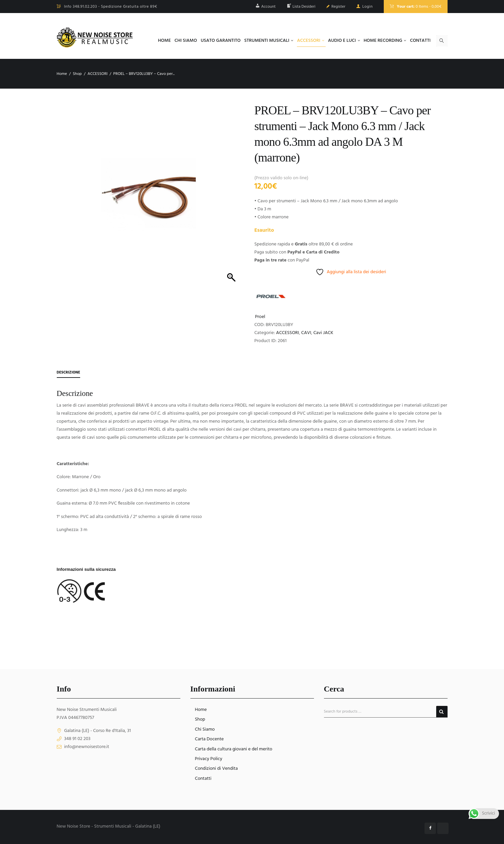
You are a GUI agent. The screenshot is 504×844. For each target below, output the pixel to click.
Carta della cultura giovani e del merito (234, 749)
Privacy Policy (209, 759)
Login (368, 7)
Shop (77, 74)
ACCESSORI (98, 74)
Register (338, 7)
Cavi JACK (323, 333)
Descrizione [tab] (69, 373)
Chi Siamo (205, 729)
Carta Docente (209, 739)
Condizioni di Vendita (216, 769)
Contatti (203, 779)
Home (62, 74)
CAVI (306, 333)
